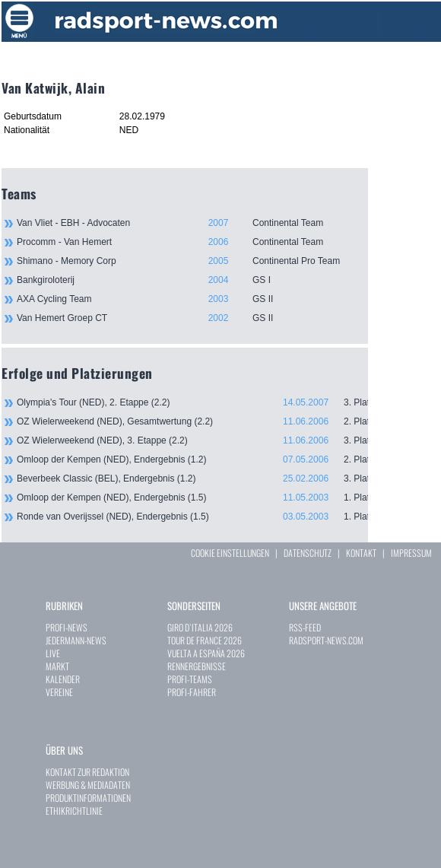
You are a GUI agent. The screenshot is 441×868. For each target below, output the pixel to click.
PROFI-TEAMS (190, 679)
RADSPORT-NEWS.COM (326, 640)
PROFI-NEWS (67, 627)
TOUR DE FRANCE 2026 (205, 640)
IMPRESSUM (411, 553)
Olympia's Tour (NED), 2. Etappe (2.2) (192, 402)
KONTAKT (361, 553)
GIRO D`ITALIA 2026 (200, 627)
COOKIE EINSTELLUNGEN (230, 553)
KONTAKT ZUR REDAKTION (87, 772)
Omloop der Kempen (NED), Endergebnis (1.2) (192, 459)
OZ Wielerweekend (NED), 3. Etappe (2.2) (192, 440)
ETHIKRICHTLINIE (74, 811)
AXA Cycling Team (192, 299)
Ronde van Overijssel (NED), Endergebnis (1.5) (192, 517)
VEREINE (59, 692)
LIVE (53, 653)
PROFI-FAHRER (192, 692)
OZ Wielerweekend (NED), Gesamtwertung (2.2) (192, 421)
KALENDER (63, 679)
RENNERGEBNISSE (197, 666)
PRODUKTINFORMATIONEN (88, 798)
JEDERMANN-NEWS (76, 640)
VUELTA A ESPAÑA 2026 (206, 653)
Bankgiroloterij (192, 280)
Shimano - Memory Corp (192, 261)
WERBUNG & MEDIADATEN (88, 785)
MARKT (57, 666)
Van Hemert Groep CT (192, 318)
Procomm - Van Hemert (192, 242)
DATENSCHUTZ (308, 553)
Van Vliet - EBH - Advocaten (192, 223)
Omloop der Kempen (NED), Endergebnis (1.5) (192, 498)
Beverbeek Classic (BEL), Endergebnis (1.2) (192, 479)
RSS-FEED (305, 627)
